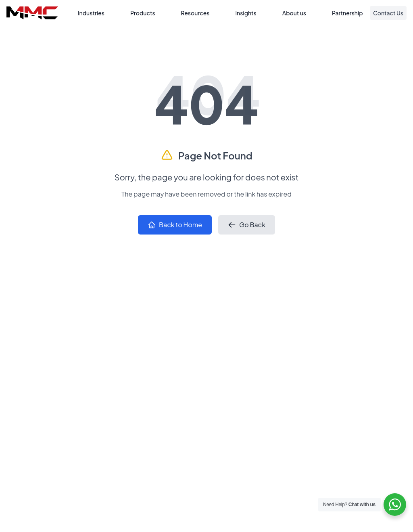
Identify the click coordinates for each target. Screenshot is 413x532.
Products (143, 13)
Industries (91, 13)
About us (294, 13)
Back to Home (175, 225)
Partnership (347, 13)
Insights (246, 13)
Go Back (247, 225)
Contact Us (388, 13)
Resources (195, 13)
